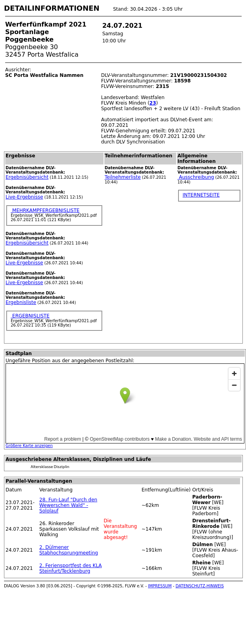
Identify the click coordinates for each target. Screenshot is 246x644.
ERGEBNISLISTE (30, 316)
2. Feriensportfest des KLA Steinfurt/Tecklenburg (70, 568)
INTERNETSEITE (201, 195)
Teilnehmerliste (123, 177)
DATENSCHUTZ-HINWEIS (200, 586)
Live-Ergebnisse (24, 197)
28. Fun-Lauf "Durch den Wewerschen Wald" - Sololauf (68, 505)
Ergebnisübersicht (27, 177)
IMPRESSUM (160, 586)
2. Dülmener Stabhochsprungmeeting (69, 550)
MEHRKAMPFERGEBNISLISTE (45, 210)
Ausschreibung (196, 177)
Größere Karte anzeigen (29, 446)
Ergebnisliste (21, 302)
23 (153, 103)
